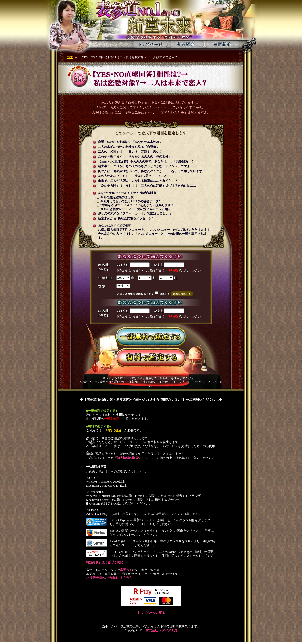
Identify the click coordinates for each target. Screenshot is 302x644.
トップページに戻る (151, 613)
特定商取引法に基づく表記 (105, 562)
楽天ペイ (126, 570)
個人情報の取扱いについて (135, 458)
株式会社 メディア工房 (161, 630)
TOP (70, 57)
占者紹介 (186, 44)
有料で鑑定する (151, 358)
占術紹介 (222, 44)
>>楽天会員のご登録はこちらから (109, 578)
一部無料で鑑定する (151, 337)
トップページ (150, 44)
